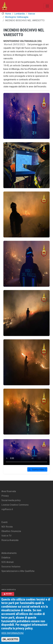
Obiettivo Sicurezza (11, 531)
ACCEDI (8, 594)
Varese (32, 14)
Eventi (4, 522)
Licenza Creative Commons (15, 505)
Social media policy (11, 500)
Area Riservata (9, 491)
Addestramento (9, 553)
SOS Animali (7, 562)
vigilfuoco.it (7, 509)
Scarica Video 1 (37, 469)
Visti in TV (6, 536)
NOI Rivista (7, 527)
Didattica (6, 558)
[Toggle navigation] (47, 6)
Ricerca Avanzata (10, 540)
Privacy (5, 496)
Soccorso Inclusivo (11, 567)
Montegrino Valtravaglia (17, 17)
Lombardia (20, 14)
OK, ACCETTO (10, 639)
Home (8, 14)
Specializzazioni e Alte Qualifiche (18, 571)
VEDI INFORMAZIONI (12, 633)
